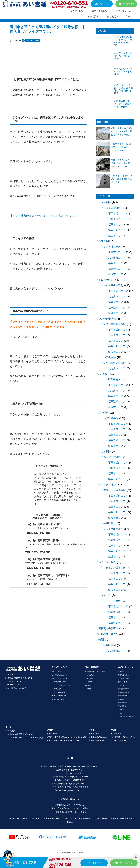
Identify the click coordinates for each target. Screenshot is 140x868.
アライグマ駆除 (111, 485)
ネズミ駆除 (107, 241)
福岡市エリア (118, 225)
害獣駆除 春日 (123, 696)
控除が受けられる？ (59, 699)
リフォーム (107, 595)
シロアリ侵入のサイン (60, 689)
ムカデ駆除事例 (115, 457)
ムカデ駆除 (107, 451)
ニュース (121, 710)
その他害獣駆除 (110, 319)
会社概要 (121, 671)
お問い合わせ (122, 682)
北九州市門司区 (35, 819)
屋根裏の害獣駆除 (111, 628)
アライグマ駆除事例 (117, 490)
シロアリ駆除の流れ (59, 692)
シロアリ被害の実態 (59, 682)
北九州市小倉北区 (52, 819)
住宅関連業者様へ (124, 675)
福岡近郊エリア (120, 230)
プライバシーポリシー (126, 716)
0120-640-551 (71, 3)
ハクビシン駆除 (110, 562)
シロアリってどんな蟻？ (60, 678)
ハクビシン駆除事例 (117, 568)
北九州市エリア (120, 219)
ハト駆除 (107, 374)
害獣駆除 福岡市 (123, 689)
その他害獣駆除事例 (117, 324)
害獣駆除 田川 (123, 706)
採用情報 (121, 685)
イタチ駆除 (108, 202)
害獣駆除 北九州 (123, 699)
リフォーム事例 (115, 601)
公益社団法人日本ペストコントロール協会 (70, 808)
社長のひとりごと (112, 634)
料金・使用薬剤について (60, 696)
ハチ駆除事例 (114, 418)
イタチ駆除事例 (115, 208)
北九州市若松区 (85, 819)
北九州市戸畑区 (118, 819)
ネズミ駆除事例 (115, 247)
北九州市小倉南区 (69, 819)
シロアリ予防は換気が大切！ (62, 685)
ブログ (120, 713)
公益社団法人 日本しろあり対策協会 (70, 805)
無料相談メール (102, 4)
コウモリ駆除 (109, 523)
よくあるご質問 (123, 678)
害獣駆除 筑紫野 (123, 692)
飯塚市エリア (118, 236)
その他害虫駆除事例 (117, 363)
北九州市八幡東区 (101, 819)
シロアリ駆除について (60, 675)
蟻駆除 (104, 640)
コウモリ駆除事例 (116, 529)
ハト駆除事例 (114, 380)
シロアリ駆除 (109, 280)
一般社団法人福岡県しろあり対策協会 (70, 812)
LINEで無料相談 (126, 4)
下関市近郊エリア (120, 213)
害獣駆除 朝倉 (123, 703)
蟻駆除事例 (112, 645)
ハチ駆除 (107, 413)
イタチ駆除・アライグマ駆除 (95, 671)
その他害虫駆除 (110, 357)
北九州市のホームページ (16, 819)
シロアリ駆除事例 (117, 285)
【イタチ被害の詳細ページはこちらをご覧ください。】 (44, 216)
